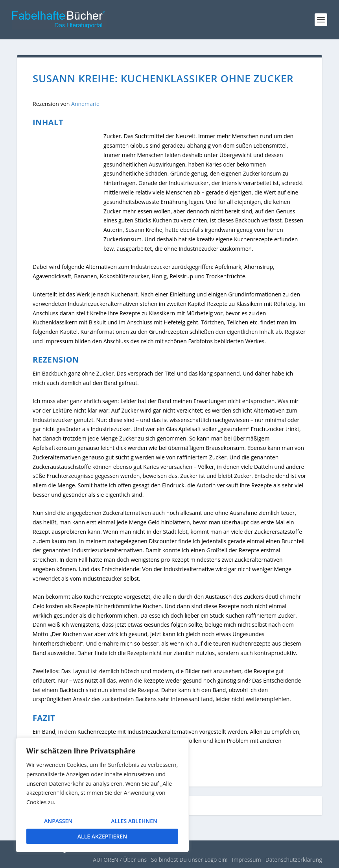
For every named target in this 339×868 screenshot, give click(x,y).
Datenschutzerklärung (294, 860)
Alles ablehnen (134, 821)
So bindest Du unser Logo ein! (189, 860)
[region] (102, 795)
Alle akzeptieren (102, 836)
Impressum (247, 860)
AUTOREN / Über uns (120, 860)
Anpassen (58, 821)
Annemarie (85, 104)
